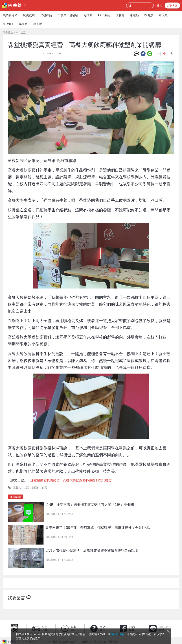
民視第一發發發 (68, 15)
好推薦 (88, 15)
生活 (26, 487)
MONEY (8, 24)
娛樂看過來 (10, 15)
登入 (159, 5)
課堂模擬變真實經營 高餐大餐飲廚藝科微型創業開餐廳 (71, 480)
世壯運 (120, 15)
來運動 (134, 15)
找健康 (149, 15)
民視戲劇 (29, 15)
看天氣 (163, 15)
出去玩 (38, 24)
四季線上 (8, 32)
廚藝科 (35, 487)
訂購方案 (172, 6)
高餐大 (17, 487)
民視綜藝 (46, 15)
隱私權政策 (117, 634)
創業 (45, 487)
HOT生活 (104, 15)
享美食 (23, 24)
